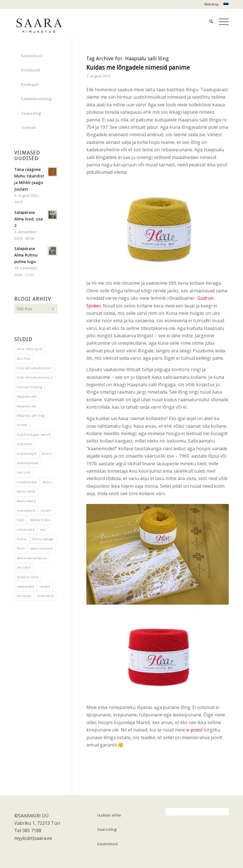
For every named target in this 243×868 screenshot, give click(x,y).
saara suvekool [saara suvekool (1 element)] (41, 548)
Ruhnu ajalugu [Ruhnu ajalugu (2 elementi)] (43, 539)
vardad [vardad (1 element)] (45, 586)
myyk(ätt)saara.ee (33, 838)
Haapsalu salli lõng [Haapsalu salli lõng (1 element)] (31, 415)
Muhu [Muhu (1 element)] (47, 482)
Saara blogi (31, 113)
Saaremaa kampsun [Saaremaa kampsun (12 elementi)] (32, 558)
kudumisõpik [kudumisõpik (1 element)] (27, 453)
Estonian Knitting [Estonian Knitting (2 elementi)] (29, 387)
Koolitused (31, 70)
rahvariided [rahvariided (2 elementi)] (26, 529)
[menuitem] (210, 4)
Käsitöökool (32, 56)
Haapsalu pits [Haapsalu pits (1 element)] (27, 396)
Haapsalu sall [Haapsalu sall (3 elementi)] (26, 406)
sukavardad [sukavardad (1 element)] (25, 586)
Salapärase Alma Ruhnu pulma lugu (26, 255)
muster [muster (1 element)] (46, 510)
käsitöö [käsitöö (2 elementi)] (47, 453)
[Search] (208, 14)
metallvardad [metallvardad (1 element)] (27, 482)
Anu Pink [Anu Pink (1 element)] (24, 358)
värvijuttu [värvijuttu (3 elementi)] (24, 596)
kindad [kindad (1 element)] (22, 425)
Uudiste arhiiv (109, 815)
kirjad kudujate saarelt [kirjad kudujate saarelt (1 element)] (34, 434)
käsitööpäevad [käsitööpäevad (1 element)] (28, 463)
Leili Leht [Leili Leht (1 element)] (24, 472)
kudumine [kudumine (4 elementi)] (25, 444)
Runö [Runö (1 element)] (21, 548)
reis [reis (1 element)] (43, 529)
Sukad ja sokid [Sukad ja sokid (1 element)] (27, 577)
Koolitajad (30, 84)
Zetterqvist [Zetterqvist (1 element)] (45, 596)
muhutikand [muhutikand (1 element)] (26, 510)
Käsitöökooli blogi (37, 99)
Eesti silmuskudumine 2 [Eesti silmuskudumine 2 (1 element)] (35, 377)
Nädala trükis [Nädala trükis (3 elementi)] (40, 520)
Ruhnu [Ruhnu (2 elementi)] (22, 539)
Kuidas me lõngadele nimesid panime (138, 68)
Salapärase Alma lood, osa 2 (28, 219)
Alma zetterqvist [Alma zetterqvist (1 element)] (29, 349)
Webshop (212, 4)
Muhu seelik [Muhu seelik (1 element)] (26, 491)
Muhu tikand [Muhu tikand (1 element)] (26, 501)
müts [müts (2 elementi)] (21, 520)
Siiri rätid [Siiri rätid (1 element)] (24, 567)
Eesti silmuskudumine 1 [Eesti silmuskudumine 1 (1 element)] (35, 368)
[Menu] (221, 14)
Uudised (29, 127)
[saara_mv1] (39, 21)
